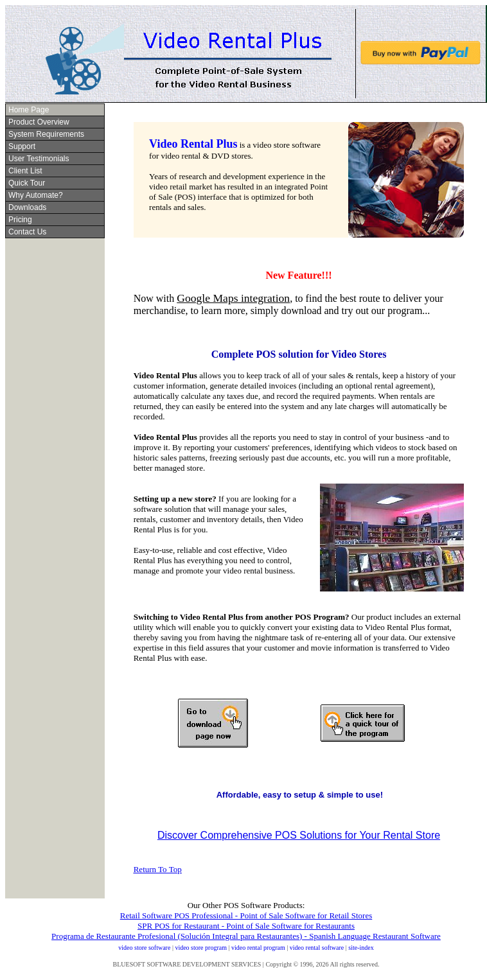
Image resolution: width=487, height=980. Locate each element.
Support (22, 146)
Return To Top (158, 869)
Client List (25, 171)
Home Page (29, 110)
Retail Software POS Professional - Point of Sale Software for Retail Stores (246, 915)
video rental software (317, 948)
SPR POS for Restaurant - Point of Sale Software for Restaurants (246, 926)
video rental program (258, 948)
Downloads (27, 207)
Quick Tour (27, 183)
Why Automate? (36, 195)
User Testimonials (39, 159)
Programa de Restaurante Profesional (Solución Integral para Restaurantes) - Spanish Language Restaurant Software (246, 936)
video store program (201, 948)
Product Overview (39, 122)
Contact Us (27, 232)
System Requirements (46, 134)
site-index (361, 948)
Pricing (20, 220)
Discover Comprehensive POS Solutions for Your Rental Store (299, 835)
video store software (144, 948)
